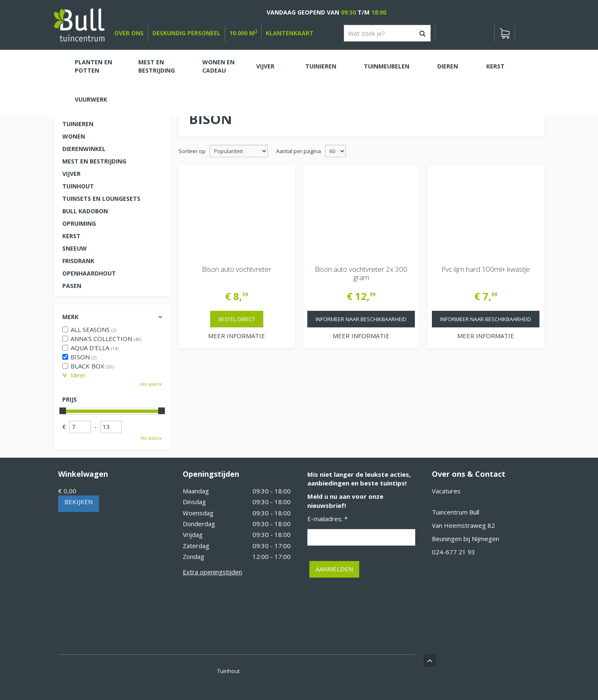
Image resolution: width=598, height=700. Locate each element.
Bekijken (78, 502)
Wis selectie (151, 384)
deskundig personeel (186, 33)
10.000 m (243, 33)
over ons (129, 33)
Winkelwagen (83, 474)
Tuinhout (78, 186)
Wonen (74, 136)
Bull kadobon (85, 211)
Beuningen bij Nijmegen (466, 539)
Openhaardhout (89, 273)
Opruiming (79, 223)
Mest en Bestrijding (94, 161)
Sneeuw (75, 248)
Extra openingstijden (212, 572)
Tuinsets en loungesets (101, 199)
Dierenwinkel (84, 149)
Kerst (71, 236)
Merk (70, 317)
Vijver (71, 174)
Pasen (72, 286)
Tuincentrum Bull (456, 512)
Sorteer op (192, 151)
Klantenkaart (290, 33)
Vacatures (446, 491)
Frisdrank (78, 261)
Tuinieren (78, 124)
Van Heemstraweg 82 (463, 525)
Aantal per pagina (299, 151)
